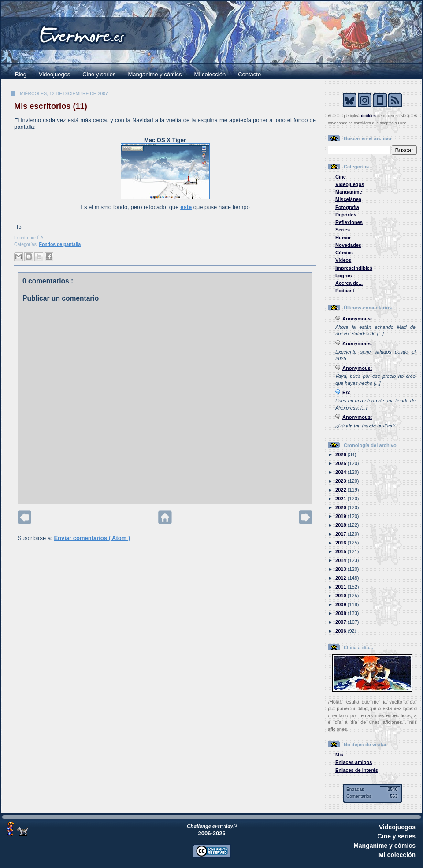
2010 (341, 596)
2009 (341, 604)
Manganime (349, 192)
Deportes (346, 215)
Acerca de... (349, 283)
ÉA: (347, 392)
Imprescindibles (354, 268)
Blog (21, 74)
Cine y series (99, 74)
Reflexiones (349, 222)
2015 (341, 551)
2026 (341, 454)
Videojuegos (54, 74)
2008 (341, 613)
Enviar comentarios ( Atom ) (92, 538)
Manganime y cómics (155, 74)
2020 (341, 507)
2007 (341, 622)
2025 (341, 463)
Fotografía (347, 207)
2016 (341, 543)
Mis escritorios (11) (51, 106)
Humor (343, 238)
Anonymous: (357, 319)
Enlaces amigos (354, 762)
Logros (343, 276)
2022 (341, 490)
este (186, 207)
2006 (341, 631)
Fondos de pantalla (60, 244)
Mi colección (210, 74)
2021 (341, 499)
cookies (368, 116)
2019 (341, 516)
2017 (341, 534)
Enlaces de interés (357, 770)
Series (343, 230)
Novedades (348, 245)
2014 (341, 560)
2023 (341, 481)
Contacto (249, 74)
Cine (341, 177)
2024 (341, 472)
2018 (341, 525)
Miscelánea (348, 199)
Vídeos (343, 260)
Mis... (341, 755)
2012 (341, 578)
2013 (341, 569)
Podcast (345, 291)
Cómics (344, 253)
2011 (341, 587)
